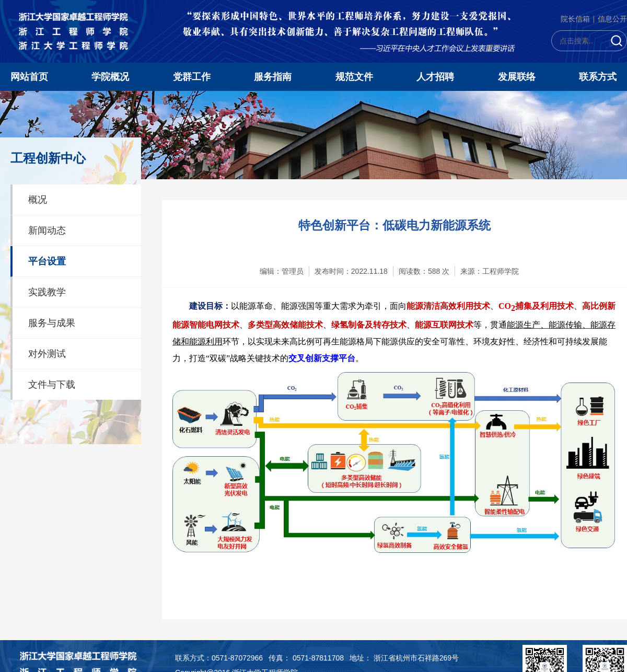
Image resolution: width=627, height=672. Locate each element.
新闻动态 (47, 230)
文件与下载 (52, 385)
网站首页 (29, 77)
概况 (38, 200)
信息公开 (612, 19)
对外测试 (47, 354)
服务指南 (273, 77)
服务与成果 (52, 323)
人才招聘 (435, 77)
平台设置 (47, 261)
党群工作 (192, 77)
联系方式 (598, 77)
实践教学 (47, 292)
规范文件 (354, 77)
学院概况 (110, 77)
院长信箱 (575, 19)
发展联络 (517, 77)
